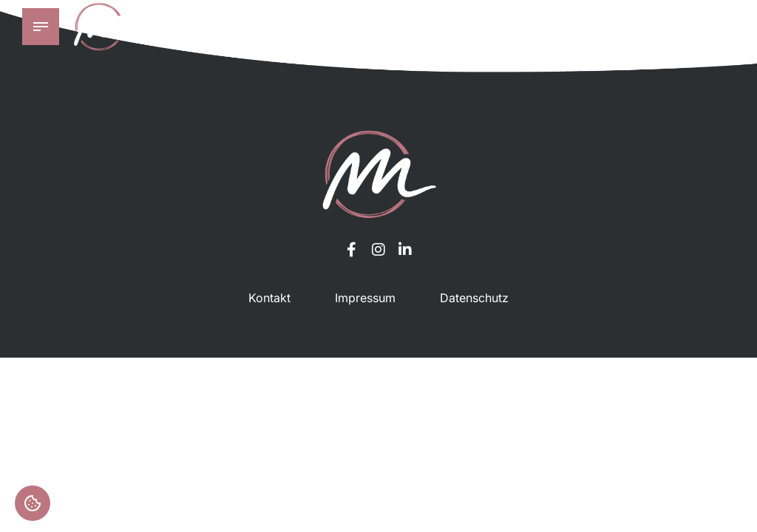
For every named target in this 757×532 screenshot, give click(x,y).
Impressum (365, 298)
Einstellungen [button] (33, 503)
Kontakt (269, 298)
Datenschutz (474, 298)
